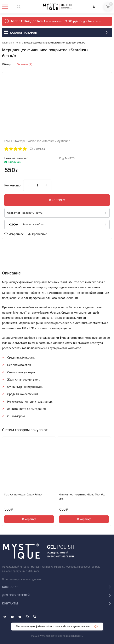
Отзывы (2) (25, 64)
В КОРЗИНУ (57, 200)
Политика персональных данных (22, 579)
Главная (7, 43)
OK (96, 627)
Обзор (6, 64)
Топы (18, 43)
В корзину (29, 519)
